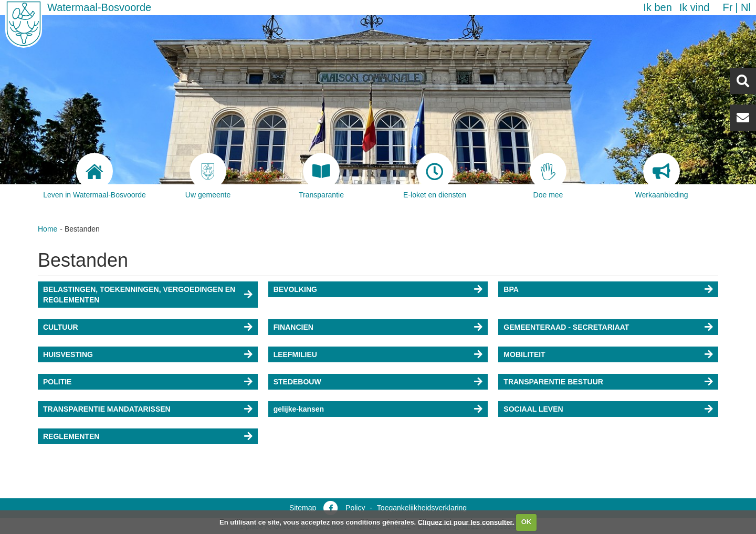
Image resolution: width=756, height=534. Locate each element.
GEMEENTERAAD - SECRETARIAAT (566, 327)
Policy (355, 508)
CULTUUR (61, 327)
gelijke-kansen (299, 409)
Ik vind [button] (695, 7)
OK (527, 522)
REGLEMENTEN (71, 436)
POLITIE (57, 382)
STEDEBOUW (297, 382)
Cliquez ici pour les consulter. (466, 522)
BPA (511, 289)
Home (48, 229)
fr (727, 7)
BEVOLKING (295, 289)
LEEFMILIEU (295, 354)
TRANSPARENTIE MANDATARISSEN (107, 409)
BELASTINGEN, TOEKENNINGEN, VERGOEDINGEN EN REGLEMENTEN (139, 295)
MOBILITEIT (524, 354)
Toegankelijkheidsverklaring (422, 508)
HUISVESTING (68, 354)
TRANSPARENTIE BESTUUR (553, 382)
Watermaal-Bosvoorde (99, 7)
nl (746, 7)
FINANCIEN (293, 327)
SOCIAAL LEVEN (533, 409)
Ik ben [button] (657, 7)
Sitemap (303, 508)
